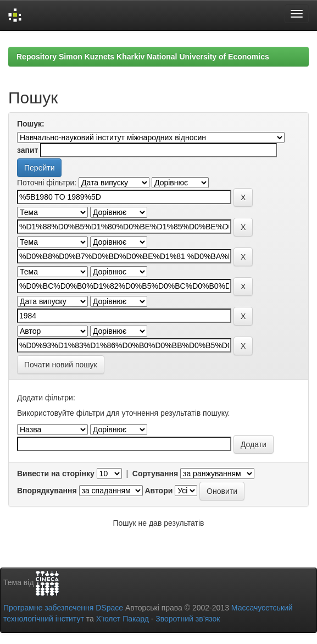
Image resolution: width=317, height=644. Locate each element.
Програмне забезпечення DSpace (63, 608)
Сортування (155, 474)
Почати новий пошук (61, 365)
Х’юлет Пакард (123, 619)
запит (27, 150)
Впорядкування (47, 491)
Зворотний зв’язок (188, 619)
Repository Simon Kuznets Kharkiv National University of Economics (143, 57)
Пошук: (31, 124)
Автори (158, 491)
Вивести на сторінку (56, 474)
